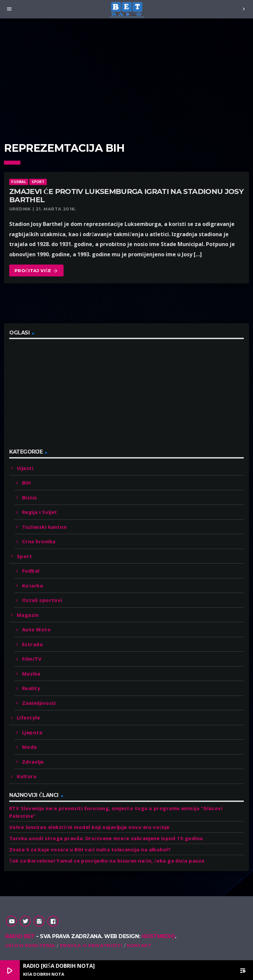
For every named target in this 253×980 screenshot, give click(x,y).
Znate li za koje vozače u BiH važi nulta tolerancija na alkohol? (90, 849)
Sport (38, 182)
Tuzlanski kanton (44, 527)
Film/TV (32, 659)
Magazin (28, 615)
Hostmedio (158, 936)
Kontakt (139, 945)
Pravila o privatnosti (91, 945)
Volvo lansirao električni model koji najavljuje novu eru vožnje (89, 827)
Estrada (32, 644)
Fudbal (19, 182)
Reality (31, 688)
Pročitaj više (36, 271)
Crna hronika (39, 541)
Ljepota (32, 732)
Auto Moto (36, 629)
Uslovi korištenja (30, 945)
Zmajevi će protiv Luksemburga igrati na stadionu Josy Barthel (126, 196)
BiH (26, 483)
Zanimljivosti (39, 703)
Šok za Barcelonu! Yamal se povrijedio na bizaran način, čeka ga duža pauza (107, 861)
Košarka (32, 585)
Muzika (31, 674)
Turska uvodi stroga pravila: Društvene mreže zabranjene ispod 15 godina (106, 838)
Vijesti (25, 468)
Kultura (27, 776)
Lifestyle (28, 717)
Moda (29, 747)
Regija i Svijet (40, 512)
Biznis (30, 497)
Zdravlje (33, 762)
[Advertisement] (126, 76)
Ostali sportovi (42, 600)
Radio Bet (20, 936)
